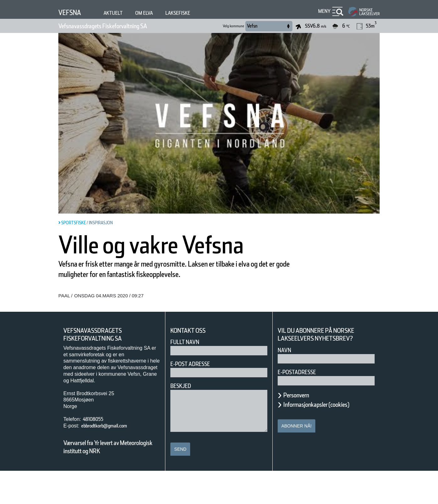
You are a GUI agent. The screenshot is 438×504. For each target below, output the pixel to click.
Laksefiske (192, 13)
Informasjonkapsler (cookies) (328, 438)
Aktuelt (119, 13)
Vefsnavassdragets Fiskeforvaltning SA (119, 26)
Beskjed (183, 419)
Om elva (153, 13)
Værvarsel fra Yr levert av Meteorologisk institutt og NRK (111, 480)
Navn (286, 383)
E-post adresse (195, 397)
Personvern (301, 428)
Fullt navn (187, 375)
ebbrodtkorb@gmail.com (112, 459)
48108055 (96, 452)
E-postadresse (301, 405)
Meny (323, 11)
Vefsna (72, 12)
